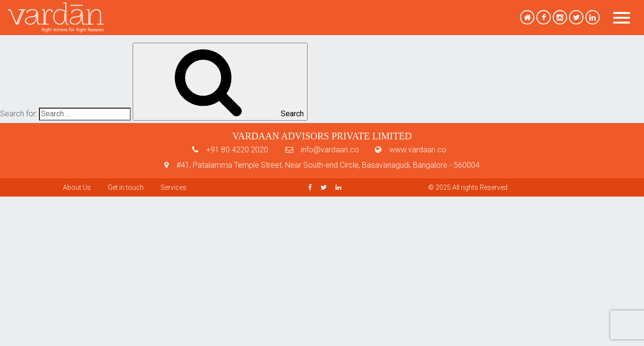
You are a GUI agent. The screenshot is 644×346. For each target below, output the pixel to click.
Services (173, 187)
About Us (77, 187)
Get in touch (126, 187)
